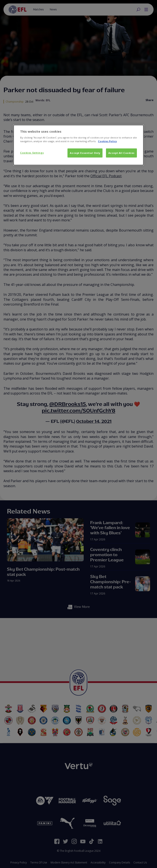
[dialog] (78, 145)
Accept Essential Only (85, 153)
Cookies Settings (32, 153)
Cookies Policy (107, 141)
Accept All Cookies (121, 153)
